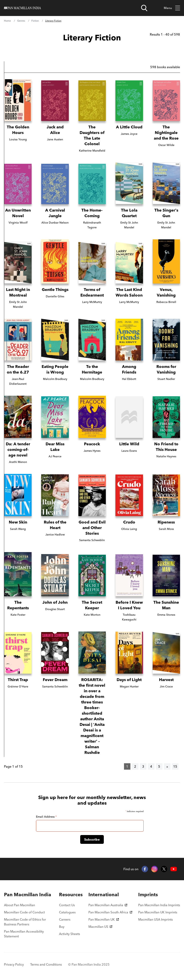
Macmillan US (100, 927)
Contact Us (67, 905)
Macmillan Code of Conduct (24, 912)
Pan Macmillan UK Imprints (158, 912)
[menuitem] (28, 895)
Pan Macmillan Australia (108, 905)
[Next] (167, 766)
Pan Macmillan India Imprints (159, 905)
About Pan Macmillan (19, 905)
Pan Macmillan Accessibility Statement (24, 934)
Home (7, 21)
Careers (65, 919)
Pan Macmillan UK (104, 919)
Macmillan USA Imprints (155, 919)
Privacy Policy (14, 964)
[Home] (22, 8)
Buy (62, 927)
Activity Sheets (69, 934)
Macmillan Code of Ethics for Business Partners (25, 922)
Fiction (35, 21)
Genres (21, 21)
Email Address (46, 817)
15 (175, 766)
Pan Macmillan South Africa (110, 912)
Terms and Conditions (46, 964)
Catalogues (67, 912)
